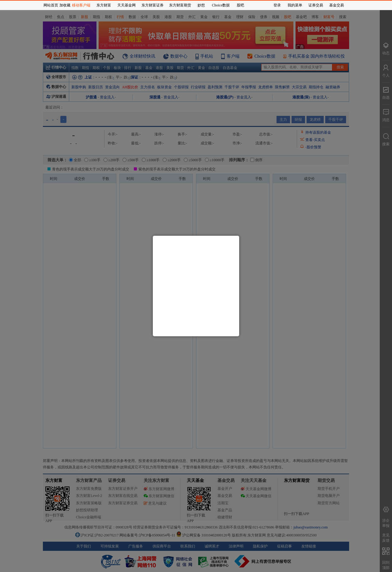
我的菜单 (295, 5)
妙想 (201, 5)
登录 (277, 5)
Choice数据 (221, 5)
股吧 (240, 5)
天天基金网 (126, 5)
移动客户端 (81, 5)
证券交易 (316, 5)
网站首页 (51, 5)
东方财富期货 (180, 5)
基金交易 (337, 5)
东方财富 (104, 5)
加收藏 (65, 5)
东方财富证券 (153, 5)
